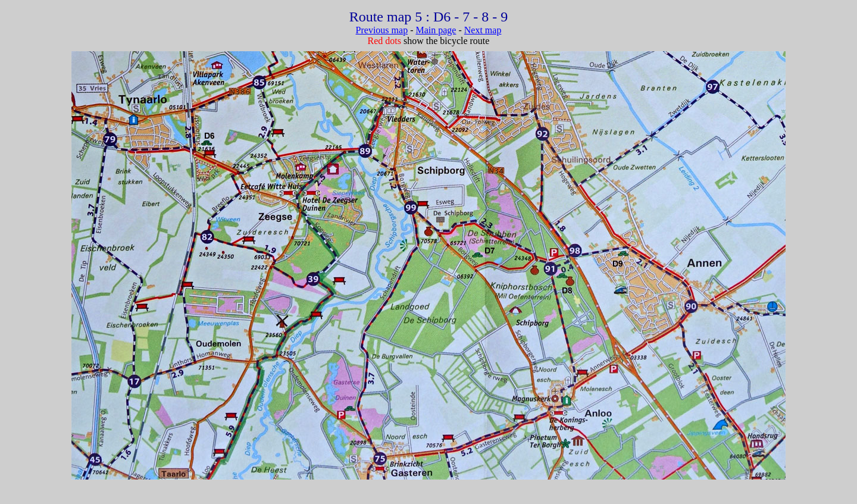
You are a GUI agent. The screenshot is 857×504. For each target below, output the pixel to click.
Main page (436, 30)
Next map (483, 30)
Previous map (382, 30)
